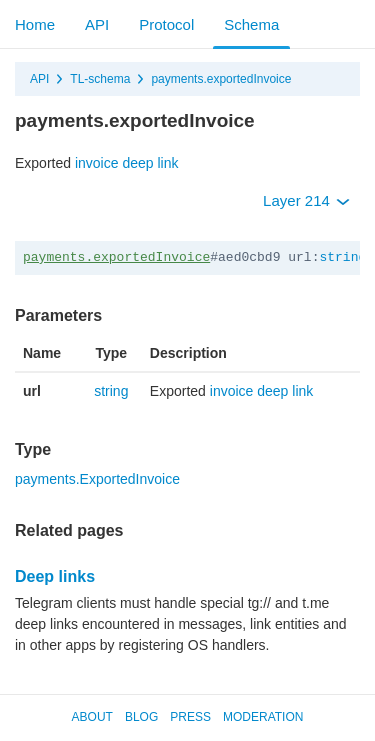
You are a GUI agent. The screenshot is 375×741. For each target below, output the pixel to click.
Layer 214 (306, 200)
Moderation (263, 717)
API (97, 24)
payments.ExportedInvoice (97, 479)
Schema (251, 24)
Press (190, 717)
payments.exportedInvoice (221, 79)
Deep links (55, 576)
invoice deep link (127, 163)
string (342, 257)
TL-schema (100, 79)
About (92, 717)
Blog (141, 717)
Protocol (166, 24)
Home (35, 24)
